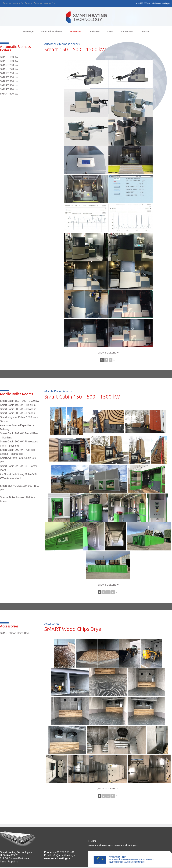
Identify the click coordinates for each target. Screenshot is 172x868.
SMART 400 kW (9, 86)
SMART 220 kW (9, 69)
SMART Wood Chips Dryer (15, 633)
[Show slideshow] (108, 353)
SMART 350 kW (9, 81)
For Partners (127, 31)
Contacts (145, 31)
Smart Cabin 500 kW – (18, 409)
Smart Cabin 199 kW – (18, 405)
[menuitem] (5, 3)
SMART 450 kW (9, 89)
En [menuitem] (5, 3)
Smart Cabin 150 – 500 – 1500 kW (20, 401)
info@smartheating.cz (64, 855)
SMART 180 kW (9, 61)
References (75, 31)
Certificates (94, 31)
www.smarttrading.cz (126, 845)
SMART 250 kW (9, 73)
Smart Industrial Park (52, 31)
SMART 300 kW (9, 77)
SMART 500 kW (9, 94)
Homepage (28, 31)
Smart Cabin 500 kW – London (17, 413)
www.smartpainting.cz (101, 845)
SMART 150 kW (9, 57)
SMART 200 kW (9, 65)
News (110, 31)
